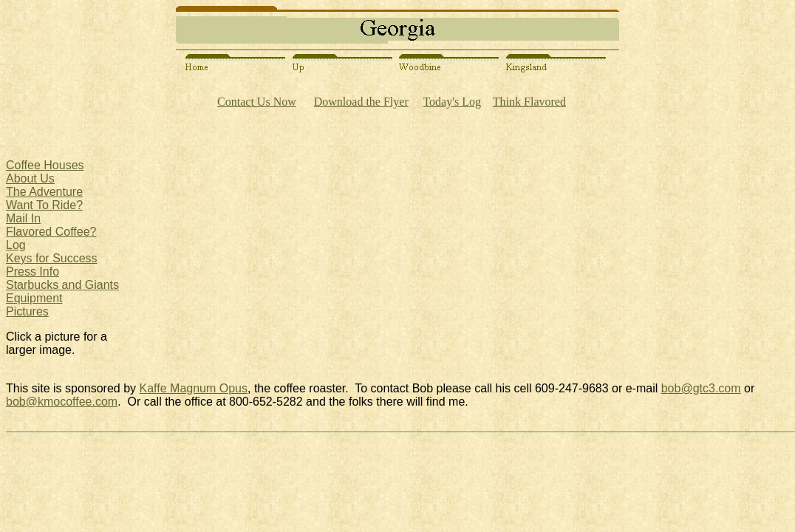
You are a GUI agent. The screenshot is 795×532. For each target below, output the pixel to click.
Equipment (34, 298)
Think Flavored (529, 102)
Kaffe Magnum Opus (194, 388)
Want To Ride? (44, 205)
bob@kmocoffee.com (62, 402)
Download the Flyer (361, 102)
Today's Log (452, 102)
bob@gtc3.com (701, 388)
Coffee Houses (45, 165)
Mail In (23, 218)
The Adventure (44, 192)
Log (16, 245)
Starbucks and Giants (62, 285)
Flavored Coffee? (51, 232)
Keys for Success (52, 258)
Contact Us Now (257, 102)
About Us (30, 178)
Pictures (27, 311)
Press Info (33, 272)
